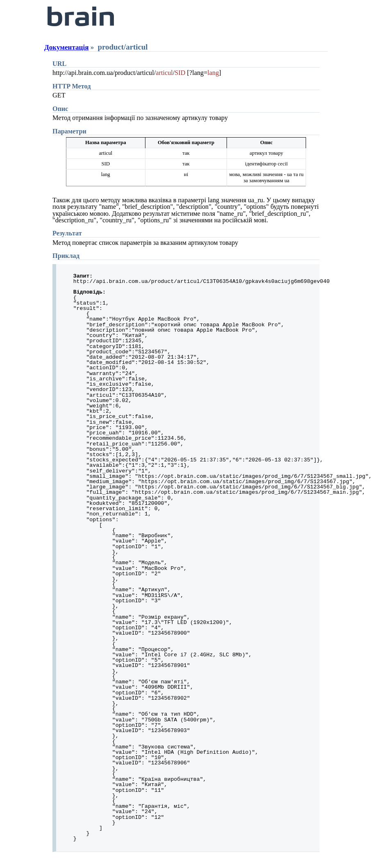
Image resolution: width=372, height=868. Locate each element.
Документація (66, 47)
